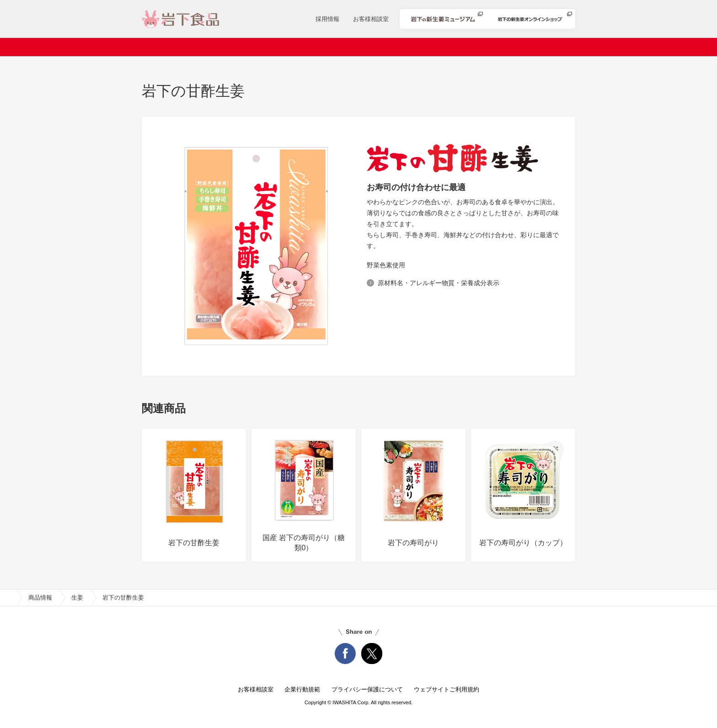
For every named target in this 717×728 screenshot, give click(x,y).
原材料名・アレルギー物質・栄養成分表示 (439, 283)
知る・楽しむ (536, 47)
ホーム (171, 47)
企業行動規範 (302, 689)
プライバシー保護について (367, 689)
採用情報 (327, 19)
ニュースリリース (274, 47)
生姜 (77, 598)
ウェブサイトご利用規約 (447, 689)
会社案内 (215, 47)
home (8, 598)
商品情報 (334, 47)
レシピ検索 (385, 47)
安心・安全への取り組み (459, 47)
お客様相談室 (371, 19)
